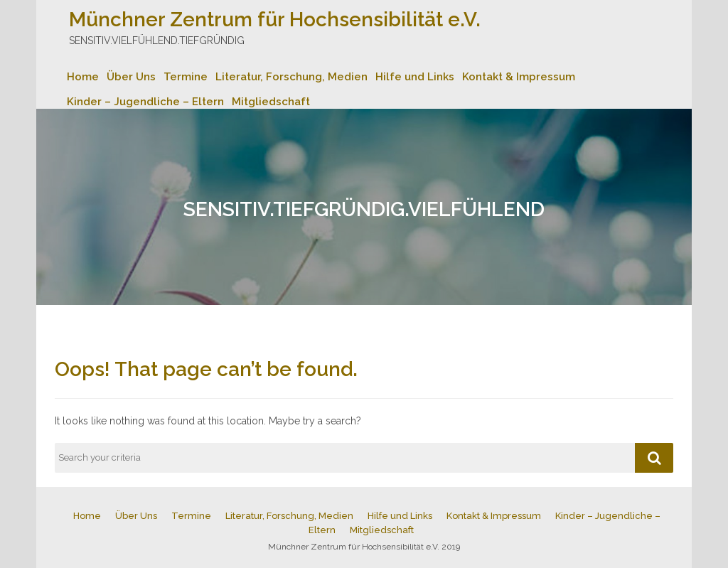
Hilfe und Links (415, 77)
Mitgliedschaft (271, 102)
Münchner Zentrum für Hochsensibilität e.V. (275, 20)
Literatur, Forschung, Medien (291, 77)
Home (83, 77)
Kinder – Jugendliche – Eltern (145, 102)
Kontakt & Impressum (519, 77)
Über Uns (131, 77)
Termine (186, 77)
